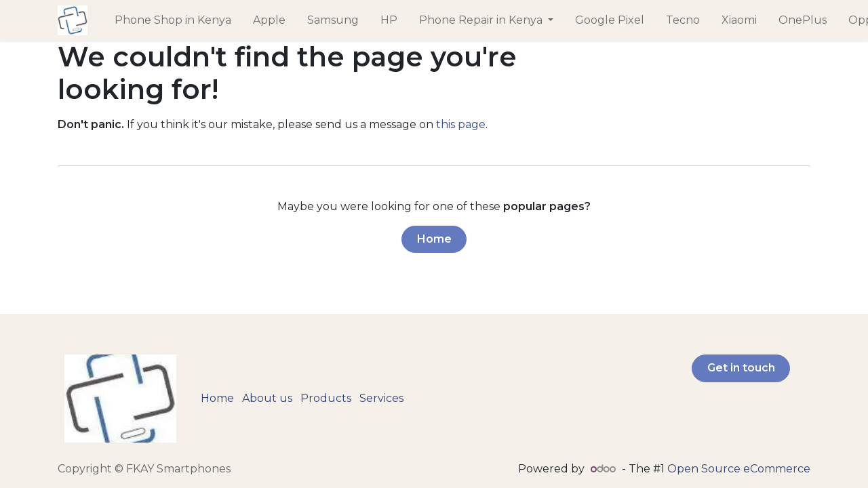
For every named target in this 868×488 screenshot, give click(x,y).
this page (461, 124)
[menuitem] (173, 20)
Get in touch (741, 368)
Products (326, 398)
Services (381, 398)
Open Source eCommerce (739, 469)
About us (267, 398)
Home (434, 239)
